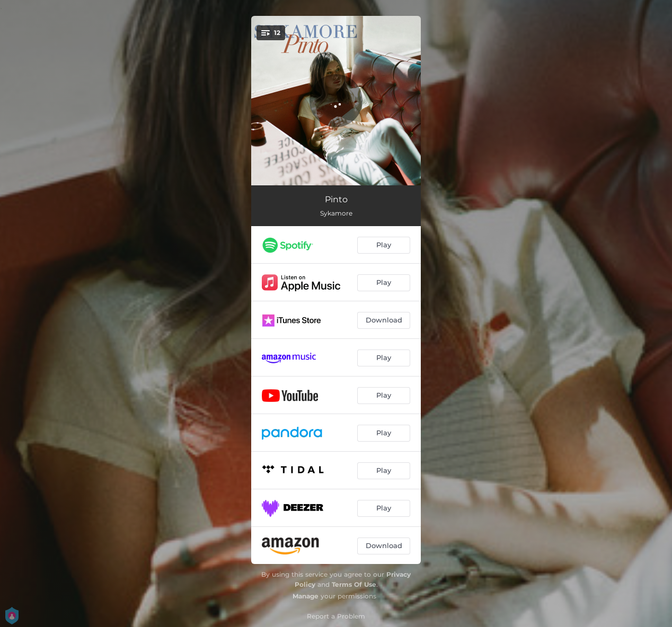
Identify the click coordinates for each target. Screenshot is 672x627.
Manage (306, 596)
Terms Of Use (354, 584)
